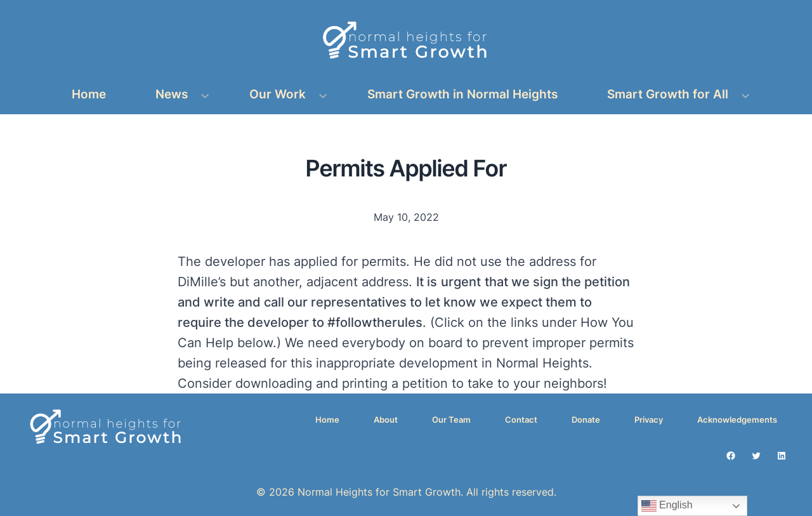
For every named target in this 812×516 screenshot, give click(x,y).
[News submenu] (205, 95)
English (667, 506)
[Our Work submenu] (323, 95)
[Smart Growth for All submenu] (745, 95)
